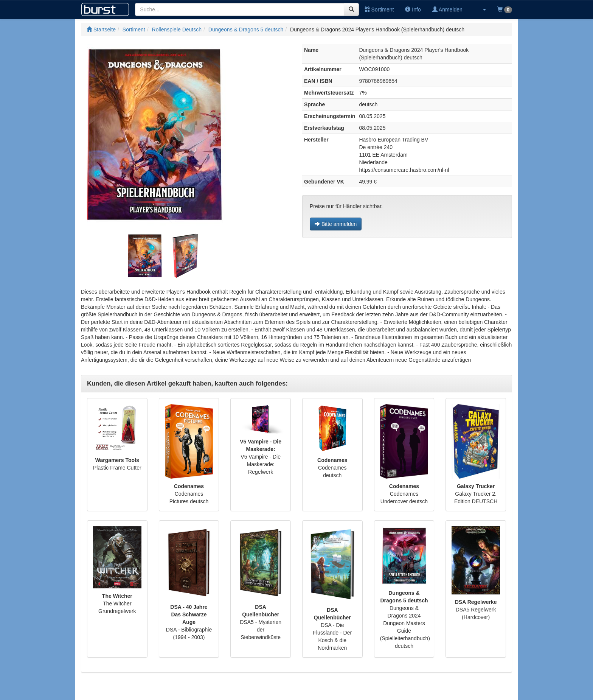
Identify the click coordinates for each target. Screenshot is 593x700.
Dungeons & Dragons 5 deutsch (246, 30)
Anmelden (447, 9)
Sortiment (379, 9)
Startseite (101, 30)
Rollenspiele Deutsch (177, 30)
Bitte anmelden (336, 224)
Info (413, 9)
